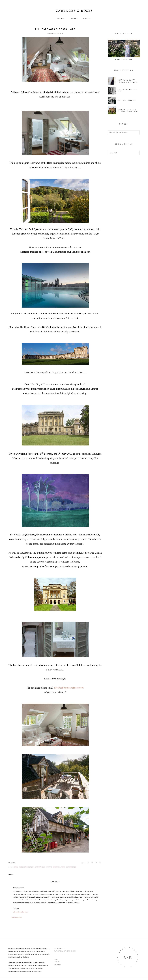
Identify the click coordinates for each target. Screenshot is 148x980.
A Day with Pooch (124, 60)
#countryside (40, 867)
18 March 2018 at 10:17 (21, 912)
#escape (49, 867)
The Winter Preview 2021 (127, 90)
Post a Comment (16, 917)
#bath (16, 867)
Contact (58, 965)
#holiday (56, 867)
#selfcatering (71, 867)
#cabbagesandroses (26, 867)
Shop (56, 959)
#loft (63, 867)
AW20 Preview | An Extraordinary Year (128, 110)
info (56, 688)
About (57, 962)
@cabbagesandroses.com (71, 688)
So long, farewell (127, 100)
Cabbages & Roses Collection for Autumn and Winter (127, 81)
